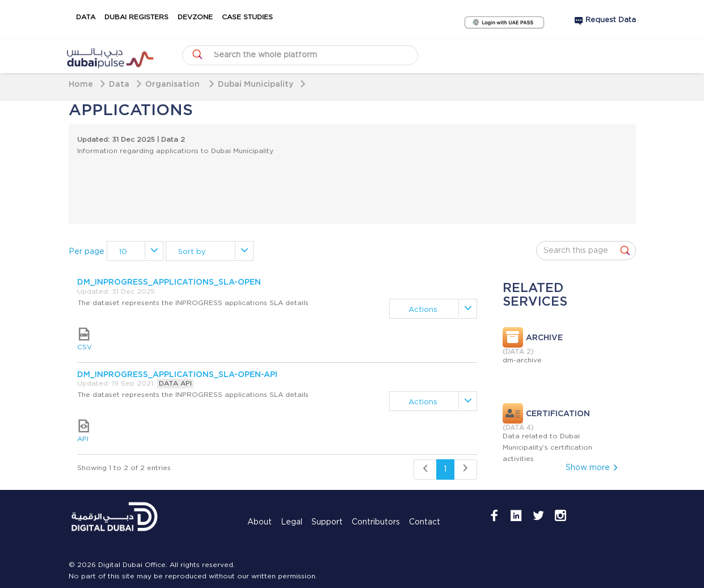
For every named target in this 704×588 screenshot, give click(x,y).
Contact (425, 522)
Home (81, 84)
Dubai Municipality (256, 84)
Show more (592, 468)
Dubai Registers (136, 17)
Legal (292, 522)
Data (86, 17)
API (83, 431)
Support (327, 522)
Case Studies (247, 17)
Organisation (174, 84)
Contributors (376, 522)
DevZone (195, 17)
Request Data (611, 20)
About (260, 522)
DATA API (175, 384)
